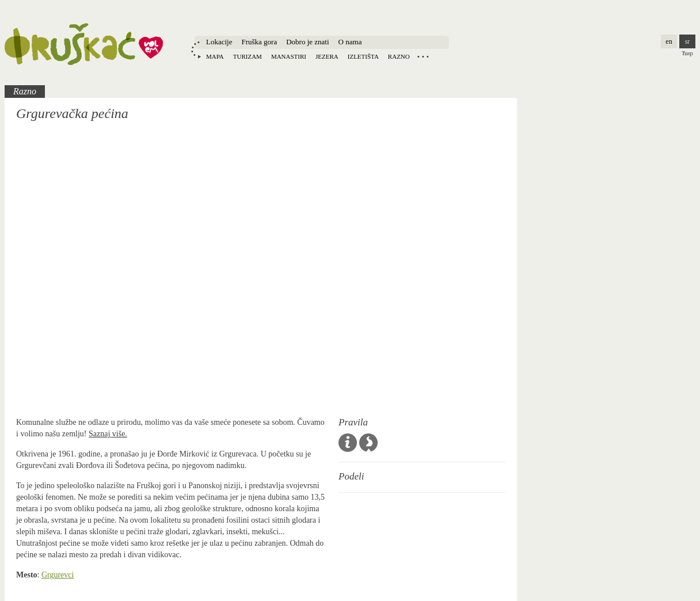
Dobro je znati (307, 42)
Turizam (248, 56)
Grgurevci (58, 575)
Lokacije (219, 42)
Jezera (327, 56)
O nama (350, 42)
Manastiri (289, 56)
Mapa (215, 56)
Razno (399, 56)
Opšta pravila (348, 443)
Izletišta (363, 56)
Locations (423, 56)
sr (688, 41)
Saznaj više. (108, 434)
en (669, 41)
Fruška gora (259, 42)
